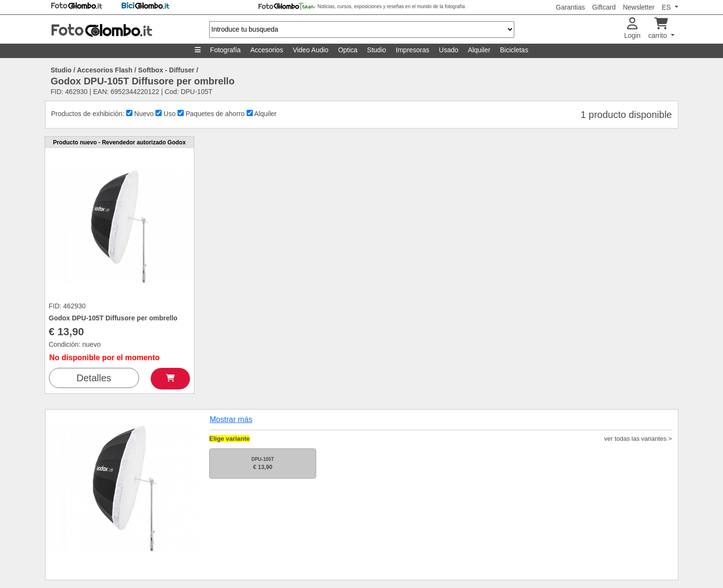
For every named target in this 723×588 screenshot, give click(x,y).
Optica (348, 50)
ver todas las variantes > (638, 439)
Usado (449, 50)
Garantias (571, 7)
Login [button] (632, 29)
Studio (377, 50)
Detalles (94, 378)
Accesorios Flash (105, 70)
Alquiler (479, 50)
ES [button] (667, 7)
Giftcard (604, 7)
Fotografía (225, 50)
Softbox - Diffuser (166, 70)
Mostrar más (231, 419)
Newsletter (639, 7)
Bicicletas (514, 50)
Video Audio (310, 50)
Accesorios (267, 50)
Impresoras (413, 50)
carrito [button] (658, 29)
